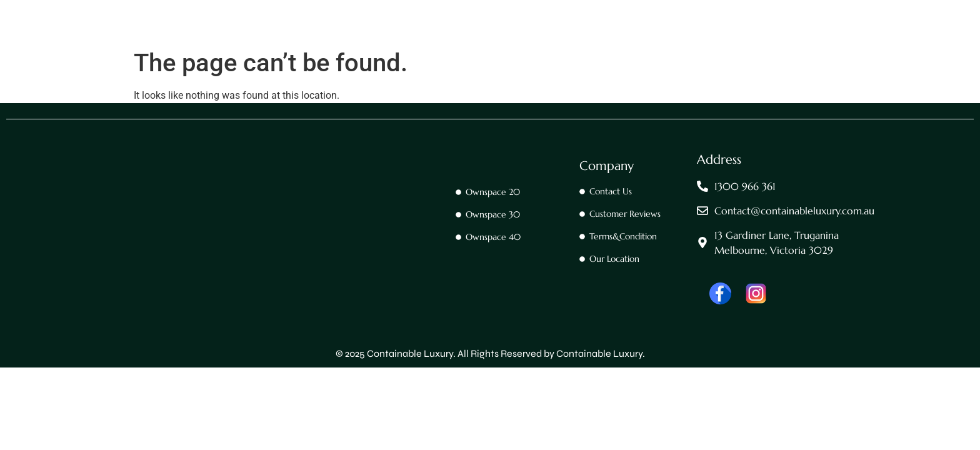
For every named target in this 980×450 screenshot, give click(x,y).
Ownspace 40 (627, 41)
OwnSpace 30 (549, 41)
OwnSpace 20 (470, 41)
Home (339, 41)
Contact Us (397, 41)
